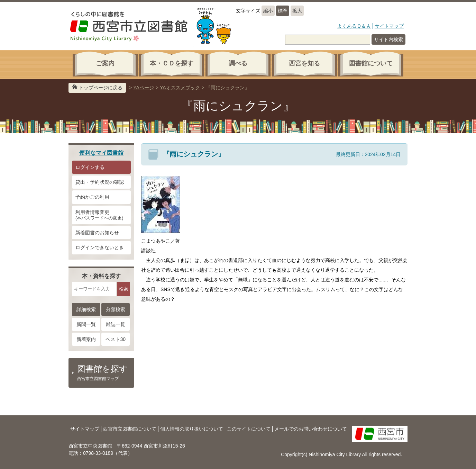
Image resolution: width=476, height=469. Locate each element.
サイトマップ (389, 26)
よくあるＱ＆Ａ (354, 26)
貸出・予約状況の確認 (100, 182)
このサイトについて (249, 429)
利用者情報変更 (101, 215)
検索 (123, 289)
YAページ (144, 88)
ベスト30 (116, 339)
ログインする (90, 167)
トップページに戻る (101, 88)
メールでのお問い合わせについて (311, 429)
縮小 (268, 11)
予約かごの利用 (92, 197)
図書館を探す (105, 373)
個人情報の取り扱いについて (192, 429)
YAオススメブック (180, 88)
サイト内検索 (388, 39)
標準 (283, 11)
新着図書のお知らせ (97, 233)
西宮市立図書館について (130, 429)
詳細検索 (86, 309)
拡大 (297, 11)
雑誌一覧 (116, 324)
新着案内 (86, 339)
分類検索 (116, 309)
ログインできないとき (100, 247)
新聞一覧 (86, 324)
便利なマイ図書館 (101, 153)
